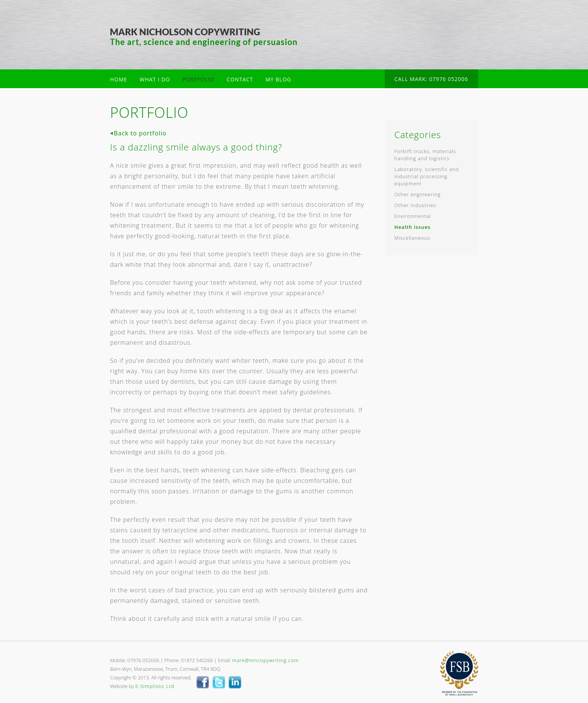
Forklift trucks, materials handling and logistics (425, 155)
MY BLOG (278, 79)
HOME (119, 79)
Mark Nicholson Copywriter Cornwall (204, 38)
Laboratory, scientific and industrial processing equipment (427, 176)
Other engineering (418, 194)
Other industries (415, 205)
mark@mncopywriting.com (265, 660)
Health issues (413, 227)
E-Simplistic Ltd (155, 686)
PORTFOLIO (198, 79)
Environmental (413, 216)
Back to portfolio (140, 133)
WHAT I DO (155, 79)
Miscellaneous (412, 238)
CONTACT (240, 79)
